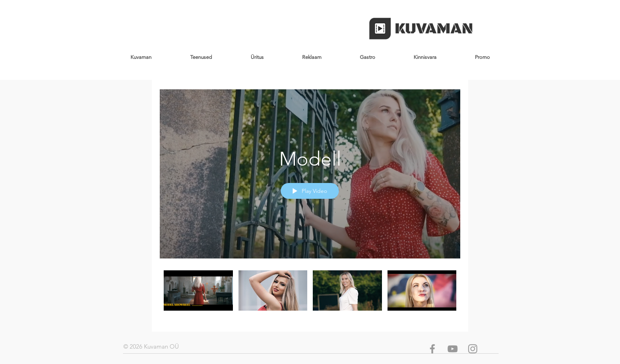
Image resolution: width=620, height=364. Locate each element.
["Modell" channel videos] (310, 295)
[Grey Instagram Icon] (473, 349)
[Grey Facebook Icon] (432, 349)
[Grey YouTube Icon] (453, 349)
